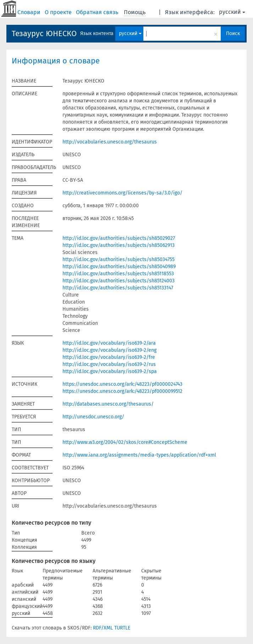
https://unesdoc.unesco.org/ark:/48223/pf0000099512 (122, 391)
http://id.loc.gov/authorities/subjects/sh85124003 (119, 281)
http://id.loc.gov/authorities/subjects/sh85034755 (119, 259)
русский (232, 12)
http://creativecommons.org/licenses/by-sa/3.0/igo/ (122, 193)
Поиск (233, 33)
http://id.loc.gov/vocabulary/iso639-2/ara (109, 343)
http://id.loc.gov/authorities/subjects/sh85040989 (119, 267)
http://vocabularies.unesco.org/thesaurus (110, 142)
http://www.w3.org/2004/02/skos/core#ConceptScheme (125, 442)
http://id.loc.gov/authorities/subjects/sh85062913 (119, 245)
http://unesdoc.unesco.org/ (93, 417)
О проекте (59, 12)
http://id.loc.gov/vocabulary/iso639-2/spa (110, 371)
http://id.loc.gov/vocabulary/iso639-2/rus (109, 364)
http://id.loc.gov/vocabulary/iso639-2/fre (109, 357)
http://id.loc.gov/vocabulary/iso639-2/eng (109, 350)
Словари (30, 12)
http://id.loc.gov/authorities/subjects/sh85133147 (118, 288)
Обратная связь (98, 12)
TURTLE (122, 628)
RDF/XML (103, 628)
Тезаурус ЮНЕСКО (44, 33)
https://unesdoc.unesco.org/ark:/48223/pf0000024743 (122, 384)
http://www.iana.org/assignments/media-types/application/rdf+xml (139, 455)
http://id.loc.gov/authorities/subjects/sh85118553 (118, 274)
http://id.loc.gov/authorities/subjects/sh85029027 (119, 238)
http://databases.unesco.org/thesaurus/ (108, 404)
